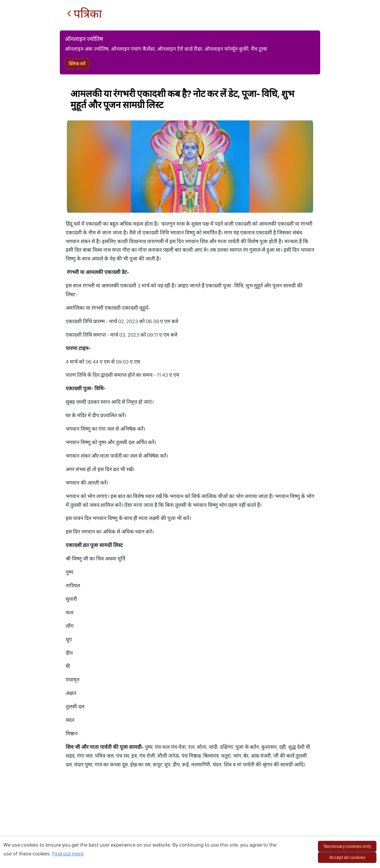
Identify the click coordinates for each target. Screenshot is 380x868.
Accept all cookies (347, 857)
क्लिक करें (77, 64)
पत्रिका (84, 14)
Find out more (68, 854)
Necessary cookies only (347, 846)
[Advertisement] (190, 824)
